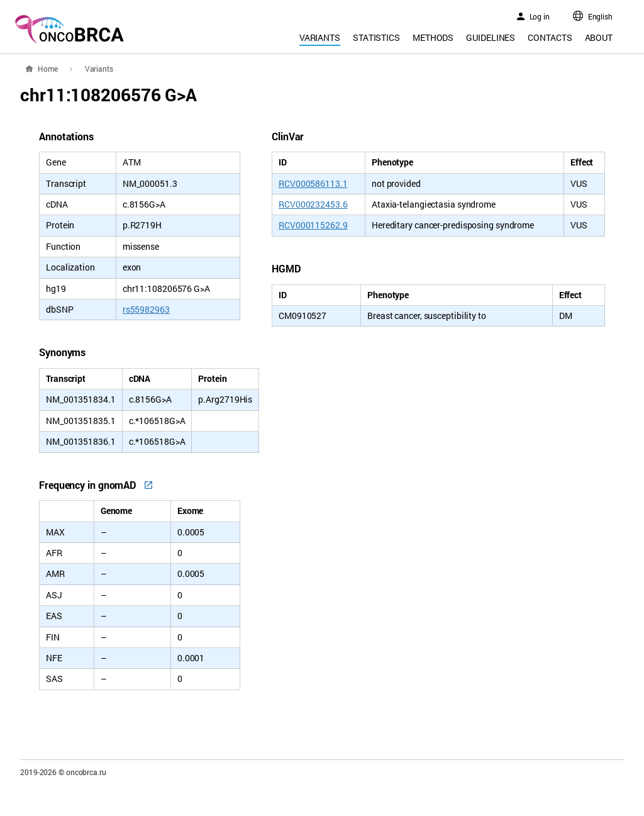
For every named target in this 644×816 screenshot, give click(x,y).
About (599, 37)
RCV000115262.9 (313, 225)
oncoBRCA (69, 29)
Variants (320, 37)
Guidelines (491, 37)
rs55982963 (146, 309)
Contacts (550, 37)
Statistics (376, 37)
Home (48, 69)
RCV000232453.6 (313, 204)
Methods (433, 37)
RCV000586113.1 (313, 183)
